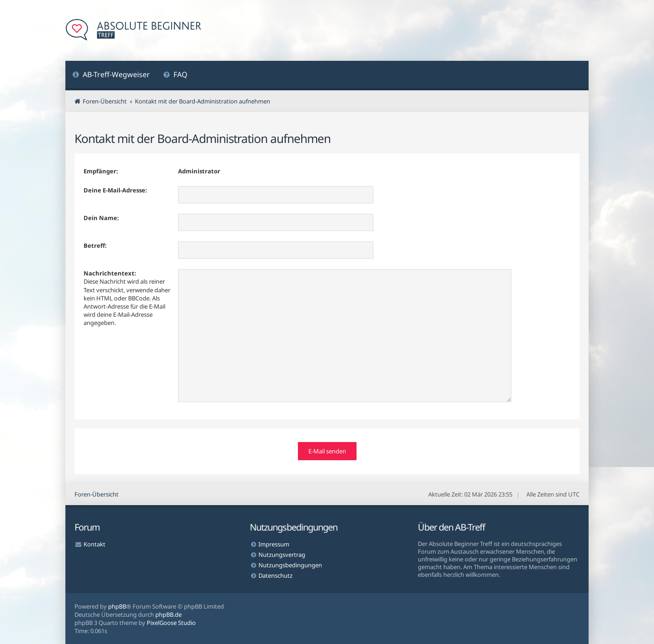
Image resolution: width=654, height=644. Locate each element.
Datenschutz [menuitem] (275, 575)
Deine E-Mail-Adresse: (115, 190)
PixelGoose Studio (171, 623)
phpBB (117, 606)
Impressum (274, 544)
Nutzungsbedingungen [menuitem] (290, 565)
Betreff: (95, 246)
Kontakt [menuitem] (94, 544)
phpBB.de (168, 615)
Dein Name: (101, 218)
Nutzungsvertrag (282, 555)
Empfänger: (101, 171)
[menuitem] (111, 76)
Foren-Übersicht (97, 494)
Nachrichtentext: (110, 273)
